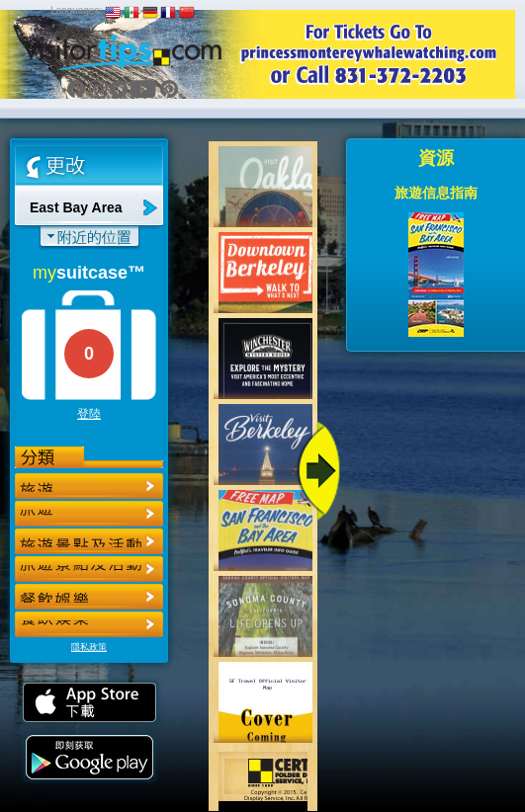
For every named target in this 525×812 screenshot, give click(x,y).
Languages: (76, 10)
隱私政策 (89, 647)
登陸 (89, 414)
